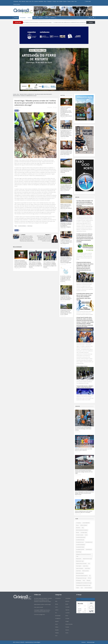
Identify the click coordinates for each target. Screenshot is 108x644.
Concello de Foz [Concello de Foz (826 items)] (89, 542)
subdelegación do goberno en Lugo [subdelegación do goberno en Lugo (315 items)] (84, 583)
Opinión (57, 621)
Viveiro (73, 1)
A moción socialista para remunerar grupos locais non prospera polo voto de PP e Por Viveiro (66, 153)
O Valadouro (49, 1)
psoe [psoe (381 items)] (84, 580)
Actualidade (23, 18)
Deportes (41, 18)
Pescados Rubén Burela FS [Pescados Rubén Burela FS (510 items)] (82, 576)
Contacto (53, 18)
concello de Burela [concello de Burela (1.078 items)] (80, 540)
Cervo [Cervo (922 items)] (86, 535)
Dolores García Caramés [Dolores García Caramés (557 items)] (81, 563)
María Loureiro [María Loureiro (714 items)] (86, 571)
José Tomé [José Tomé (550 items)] (78, 571)
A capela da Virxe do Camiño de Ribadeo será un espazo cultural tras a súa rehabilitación (66, 241)
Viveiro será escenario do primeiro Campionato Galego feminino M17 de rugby (84, 472)
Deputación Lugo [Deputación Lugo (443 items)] (80, 561)
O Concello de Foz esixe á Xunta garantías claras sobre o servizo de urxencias (66, 171)
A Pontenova (16, 1)
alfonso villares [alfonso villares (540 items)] (84, 525)
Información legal (91, 642)
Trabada (69, 1)
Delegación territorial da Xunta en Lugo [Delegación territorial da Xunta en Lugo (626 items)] (83, 555)
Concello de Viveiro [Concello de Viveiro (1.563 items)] (80, 547)
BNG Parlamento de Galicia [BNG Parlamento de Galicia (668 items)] (82, 530)
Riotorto (65, 1)
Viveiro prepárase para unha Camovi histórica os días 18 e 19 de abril (84, 512)
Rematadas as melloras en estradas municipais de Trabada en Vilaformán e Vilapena (66, 225)
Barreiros (23, 1)
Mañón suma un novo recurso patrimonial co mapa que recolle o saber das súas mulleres (66, 206)
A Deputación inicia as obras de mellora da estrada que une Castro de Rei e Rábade (66, 312)
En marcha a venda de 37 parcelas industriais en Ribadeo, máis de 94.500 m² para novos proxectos (66, 279)
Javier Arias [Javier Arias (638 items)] (85, 566)
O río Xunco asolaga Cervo (39, 615)
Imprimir (50, 107)
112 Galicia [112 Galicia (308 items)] (78, 523)
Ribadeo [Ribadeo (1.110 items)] (88, 580)
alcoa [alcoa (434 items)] (77, 525)
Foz (33, 1)
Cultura (47, 18)
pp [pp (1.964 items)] (90, 576)
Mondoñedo (41, 1)
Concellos (67, 607)
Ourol (58, 1)
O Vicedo (54, 1)
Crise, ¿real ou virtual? (39, 607)
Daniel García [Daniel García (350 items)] (89, 549)
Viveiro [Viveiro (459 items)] (78, 588)
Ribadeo (61, 1)
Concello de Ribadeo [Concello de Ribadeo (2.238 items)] (80, 545)
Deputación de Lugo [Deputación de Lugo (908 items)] (87, 559)
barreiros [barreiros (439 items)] (78, 528)
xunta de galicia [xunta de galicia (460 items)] (88, 588)
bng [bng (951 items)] (83, 528)
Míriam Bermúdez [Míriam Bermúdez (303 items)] (80, 573)
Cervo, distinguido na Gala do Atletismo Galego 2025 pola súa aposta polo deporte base (84, 493)
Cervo (30, 1)
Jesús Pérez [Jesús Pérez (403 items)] (87, 568)
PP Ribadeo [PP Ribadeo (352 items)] (79, 580)
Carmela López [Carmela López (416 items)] (84, 532)
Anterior (23, 235)
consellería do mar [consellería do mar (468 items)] (80, 549)
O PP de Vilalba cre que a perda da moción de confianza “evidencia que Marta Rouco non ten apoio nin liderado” (66, 188)
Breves (35, 18)
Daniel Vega (30, 226)
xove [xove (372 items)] (82, 588)
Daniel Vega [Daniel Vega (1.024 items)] (79, 552)
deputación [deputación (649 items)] (79, 559)
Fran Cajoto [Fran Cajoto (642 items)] (79, 566)
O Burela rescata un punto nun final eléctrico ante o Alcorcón (83, 449)
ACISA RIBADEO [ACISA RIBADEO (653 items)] (86, 523)
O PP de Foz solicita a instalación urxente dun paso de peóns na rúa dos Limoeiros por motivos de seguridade (66, 260)
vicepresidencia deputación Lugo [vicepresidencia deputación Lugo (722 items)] (83, 585)
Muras (45, 1)
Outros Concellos (17, 4)
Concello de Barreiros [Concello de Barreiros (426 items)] (81, 537)
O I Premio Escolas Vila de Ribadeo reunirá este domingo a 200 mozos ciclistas (83, 429)
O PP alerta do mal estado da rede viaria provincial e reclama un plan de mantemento (66, 298)
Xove (76, 1)
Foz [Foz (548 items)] (89, 563)
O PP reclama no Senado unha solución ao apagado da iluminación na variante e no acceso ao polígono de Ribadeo (35, 264)
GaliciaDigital (37, 642)
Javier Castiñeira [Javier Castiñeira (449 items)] (80, 568)
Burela (27, 1)
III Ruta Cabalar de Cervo (82, 366)
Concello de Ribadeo (22, 226)
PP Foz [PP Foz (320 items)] (89, 578)
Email (55, 107)
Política (30, 18)
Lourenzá (36, 1)
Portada (16, 18)
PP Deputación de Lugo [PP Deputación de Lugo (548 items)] (81, 578)
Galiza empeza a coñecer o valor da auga (42, 604)
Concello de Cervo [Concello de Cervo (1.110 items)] (80, 542)
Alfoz (20, 1)
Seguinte (48, 235)
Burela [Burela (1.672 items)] (77, 532)
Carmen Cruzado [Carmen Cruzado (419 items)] (80, 535)
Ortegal (67, 621)
